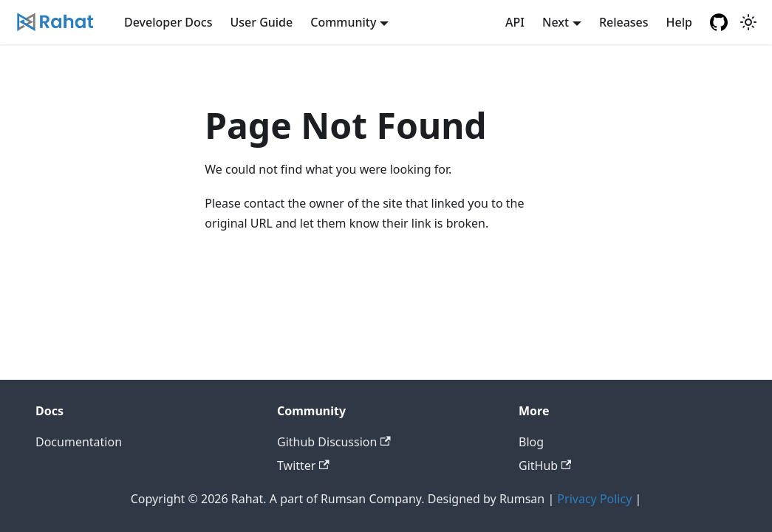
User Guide (261, 22)
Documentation (79, 442)
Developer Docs (168, 22)
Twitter (303, 465)
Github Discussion (334, 442)
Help (679, 22)
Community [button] (343, 22)
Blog (531, 442)
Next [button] (556, 22)
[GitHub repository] (719, 22)
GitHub (545, 465)
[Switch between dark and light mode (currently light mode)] (748, 22)
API (515, 22)
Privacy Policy (594, 499)
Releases (624, 22)
